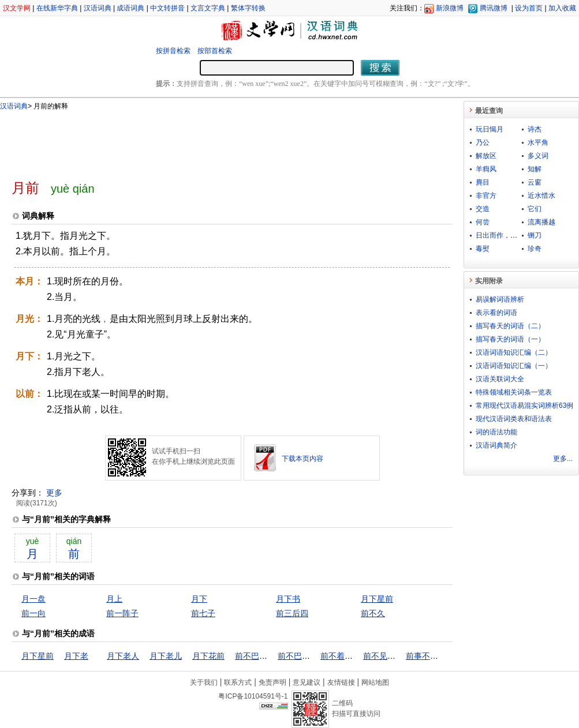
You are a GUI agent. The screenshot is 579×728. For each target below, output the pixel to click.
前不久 (373, 613)
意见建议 (307, 682)
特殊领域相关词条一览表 (514, 392)
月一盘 (33, 599)
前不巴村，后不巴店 (271, 656)
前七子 (203, 613)
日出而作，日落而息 (507, 235)
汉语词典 (98, 8)
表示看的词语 (496, 313)
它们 (535, 209)
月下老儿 (166, 656)
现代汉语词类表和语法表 (514, 419)
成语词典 (130, 8)
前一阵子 (122, 613)
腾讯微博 (494, 8)
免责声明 (272, 682)
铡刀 (535, 235)
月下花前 (208, 656)
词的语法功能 (496, 432)
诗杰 (535, 129)
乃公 (483, 142)
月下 (199, 599)
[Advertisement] (213, 140)
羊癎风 (486, 169)
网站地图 (375, 682)
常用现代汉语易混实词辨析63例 (524, 406)
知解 (535, 169)
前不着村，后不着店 (357, 656)
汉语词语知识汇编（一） (514, 366)
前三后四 (292, 613)
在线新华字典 (57, 8)
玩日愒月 (490, 129)
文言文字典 (208, 8)
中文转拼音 (167, 8)
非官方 (486, 196)
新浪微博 (450, 8)
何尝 (483, 222)
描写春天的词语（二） (510, 326)
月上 (114, 599)
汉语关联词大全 (500, 379)
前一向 (33, 613)
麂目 (483, 182)
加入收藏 (562, 8)
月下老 (76, 656)
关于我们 (204, 682)
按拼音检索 (173, 51)
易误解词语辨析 (500, 299)
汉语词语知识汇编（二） (514, 352)
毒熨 (483, 249)
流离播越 (541, 222)
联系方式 (238, 682)
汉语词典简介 (496, 445)
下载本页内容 (302, 459)
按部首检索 (215, 51)
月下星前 (377, 599)
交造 (483, 209)
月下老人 (123, 656)
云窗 (535, 182)
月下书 (288, 599)
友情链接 (341, 682)
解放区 (486, 156)
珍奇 (535, 249)
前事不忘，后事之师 (442, 656)
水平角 (538, 142)
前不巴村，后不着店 (314, 656)
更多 (54, 493)
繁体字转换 (248, 8)
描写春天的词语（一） (510, 339)
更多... (563, 459)
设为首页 (529, 8)
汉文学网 (17, 8)
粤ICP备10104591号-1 (253, 696)
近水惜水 (541, 196)
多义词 (538, 156)
